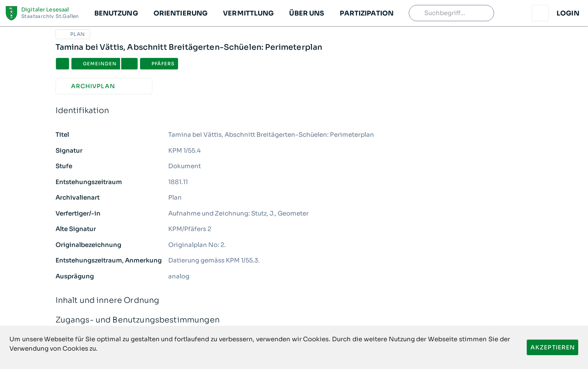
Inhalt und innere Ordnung (294, 301)
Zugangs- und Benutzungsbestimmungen (294, 320)
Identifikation (294, 111)
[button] (116, 13)
